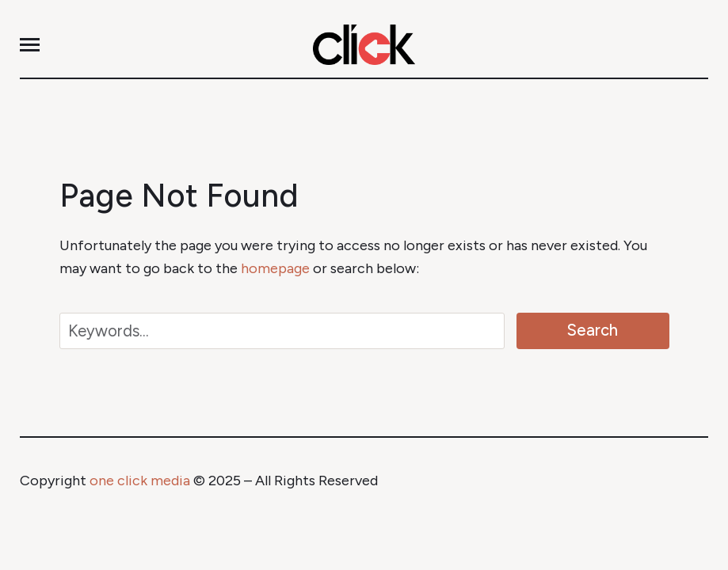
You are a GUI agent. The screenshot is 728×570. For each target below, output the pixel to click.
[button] (30, 45)
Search (593, 330)
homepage (275, 268)
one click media (140, 481)
